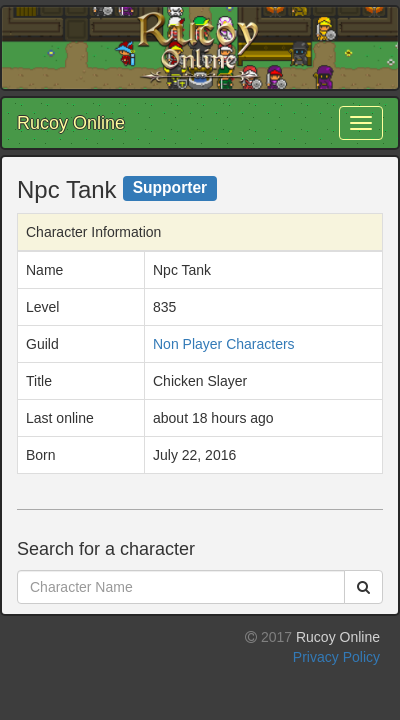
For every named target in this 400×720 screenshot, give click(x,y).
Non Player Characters (224, 344)
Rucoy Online (71, 123)
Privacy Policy (336, 657)
